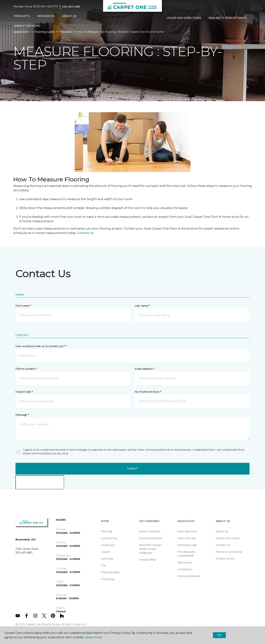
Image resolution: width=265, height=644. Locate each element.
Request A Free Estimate (228, 18)
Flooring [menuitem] (106, 531)
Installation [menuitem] (185, 569)
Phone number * (26, 369)
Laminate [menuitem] (107, 559)
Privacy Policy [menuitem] (225, 559)
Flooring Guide (44, 32)
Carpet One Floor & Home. (43, 624)
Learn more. (94, 637)
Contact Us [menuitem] (223, 545)
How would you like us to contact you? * (41, 346)
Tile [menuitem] (103, 565)
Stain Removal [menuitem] (187, 531)
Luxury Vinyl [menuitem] (109, 538)
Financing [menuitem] (107, 579)
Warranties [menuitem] (185, 563)
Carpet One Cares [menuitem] (228, 538)
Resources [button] (46, 16)
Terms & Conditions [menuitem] (229, 552)
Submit (132, 469)
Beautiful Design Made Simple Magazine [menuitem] (150, 549)
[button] (166, 26)
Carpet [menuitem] (105, 552)
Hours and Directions (184, 18)
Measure (66, 32)
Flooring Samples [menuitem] (151, 538)
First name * (23, 306)
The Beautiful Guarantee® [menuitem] (186, 554)
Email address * (145, 369)
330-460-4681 (71, 7)
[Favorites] (170, 26)
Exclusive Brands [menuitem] (189, 576)
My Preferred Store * (148, 392)
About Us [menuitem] (222, 531)
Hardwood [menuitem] (108, 545)
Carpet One (21, 32)
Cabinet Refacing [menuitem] (27, 26)
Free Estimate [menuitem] (110, 572)
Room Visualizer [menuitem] (150, 531)
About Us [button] (69, 16)
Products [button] (22, 16)
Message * (22, 415)
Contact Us (85, 233)
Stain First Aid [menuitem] (187, 538)
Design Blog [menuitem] (147, 560)
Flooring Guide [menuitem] (187, 545)
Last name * (142, 306)
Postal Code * (24, 392)
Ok (219, 635)
